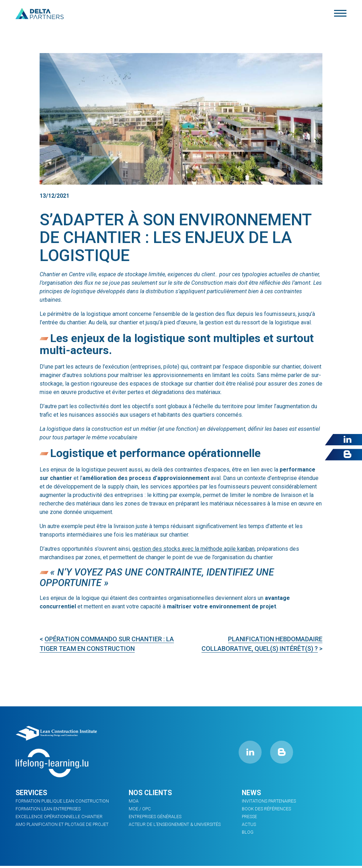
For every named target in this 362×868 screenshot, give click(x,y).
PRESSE (249, 816)
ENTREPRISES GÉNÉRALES (155, 816)
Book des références (266, 809)
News (252, 793)
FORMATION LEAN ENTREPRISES (48, 809)
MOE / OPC (140, 809)
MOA (134, 802)
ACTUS (249, 824)
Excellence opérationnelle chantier (58, 816)
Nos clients (151, 793)
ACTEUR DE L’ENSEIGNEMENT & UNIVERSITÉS (173, 824)
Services (32, 793)
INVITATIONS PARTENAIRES (269, 802)
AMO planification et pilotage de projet (61, 824)
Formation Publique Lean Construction (61, 802)
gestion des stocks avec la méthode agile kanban (193, 549)
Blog (247, 831)
